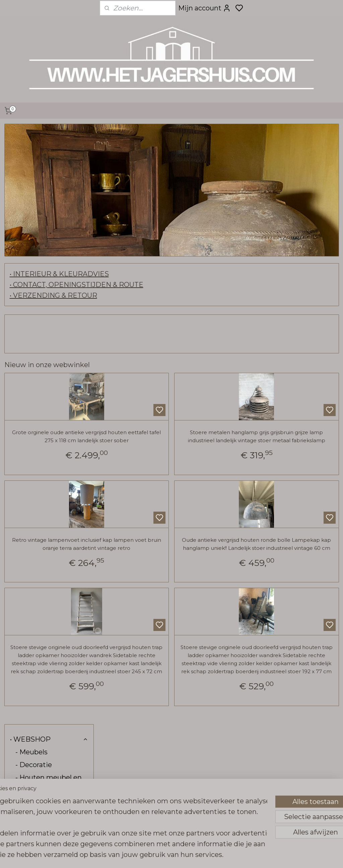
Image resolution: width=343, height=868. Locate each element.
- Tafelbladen (37, 358)
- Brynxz (29, 455)
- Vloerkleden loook (52, 396)
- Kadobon (32, 540)
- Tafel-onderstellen (47, 371)
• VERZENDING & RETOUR (151, 295)
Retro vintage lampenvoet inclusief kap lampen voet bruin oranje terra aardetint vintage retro (160, 556)
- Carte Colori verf (44, 467)
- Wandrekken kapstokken (39, 294)
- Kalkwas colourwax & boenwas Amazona (52, 484)
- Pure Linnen (38, 442)
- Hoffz (52, 429)
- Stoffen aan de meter (41, 524)
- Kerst (26, 566)
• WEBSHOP (49, 139)
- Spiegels (31, 232)
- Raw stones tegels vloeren (48, 413)
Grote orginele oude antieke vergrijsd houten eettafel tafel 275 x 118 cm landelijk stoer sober (160, 440)
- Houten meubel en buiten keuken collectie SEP (49, 184)
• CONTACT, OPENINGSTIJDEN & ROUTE (174, 285)
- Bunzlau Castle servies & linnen (42, 504)
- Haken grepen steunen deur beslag (49, 274)
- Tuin (25, 384)
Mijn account (204, 8)
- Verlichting (36, 245)
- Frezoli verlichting (47, 257)
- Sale (24, 553)
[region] (127, 816)
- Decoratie (34, 164)
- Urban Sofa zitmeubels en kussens (39, 212)
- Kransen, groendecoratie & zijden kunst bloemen (51, 338)
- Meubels (31, 152)
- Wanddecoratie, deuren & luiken (43, 314)
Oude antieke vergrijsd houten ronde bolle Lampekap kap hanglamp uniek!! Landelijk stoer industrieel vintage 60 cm (281, 556)
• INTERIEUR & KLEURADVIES (157, 274)
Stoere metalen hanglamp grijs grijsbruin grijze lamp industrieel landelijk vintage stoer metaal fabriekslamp (281, 440)
